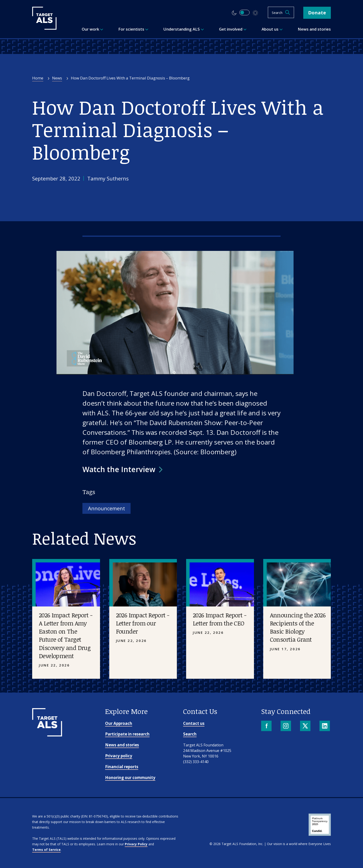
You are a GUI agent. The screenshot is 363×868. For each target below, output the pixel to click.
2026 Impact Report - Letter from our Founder (143, 623)
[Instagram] (286, 726)
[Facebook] (267, 726)
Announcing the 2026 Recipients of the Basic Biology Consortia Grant (298, 627)
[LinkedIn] (325, 726)
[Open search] (281, 12)
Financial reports (122, 767)
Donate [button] (317, 13)
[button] (122, 469)
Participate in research (127, 734)
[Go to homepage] (47, 735)
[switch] (244, 13)
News (57, 78)
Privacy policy (119, 756)
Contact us (194, 723)
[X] (306, 726)
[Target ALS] (44, 28)
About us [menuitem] (272, 29)
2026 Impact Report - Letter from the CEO (220, 619)
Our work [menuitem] (92, 29)
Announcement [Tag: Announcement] (106, 508)
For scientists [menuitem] (133, 29)
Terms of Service (46, 850)
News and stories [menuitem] (314, 29)
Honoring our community (130, 778)
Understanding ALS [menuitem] (184, 29)
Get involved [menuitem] (233, 29)
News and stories (122, 745)
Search (190, 734)
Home (38, 78)
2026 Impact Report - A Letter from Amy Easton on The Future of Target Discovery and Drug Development (66, 635)
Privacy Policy (136, 844)
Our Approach (119, 723)
